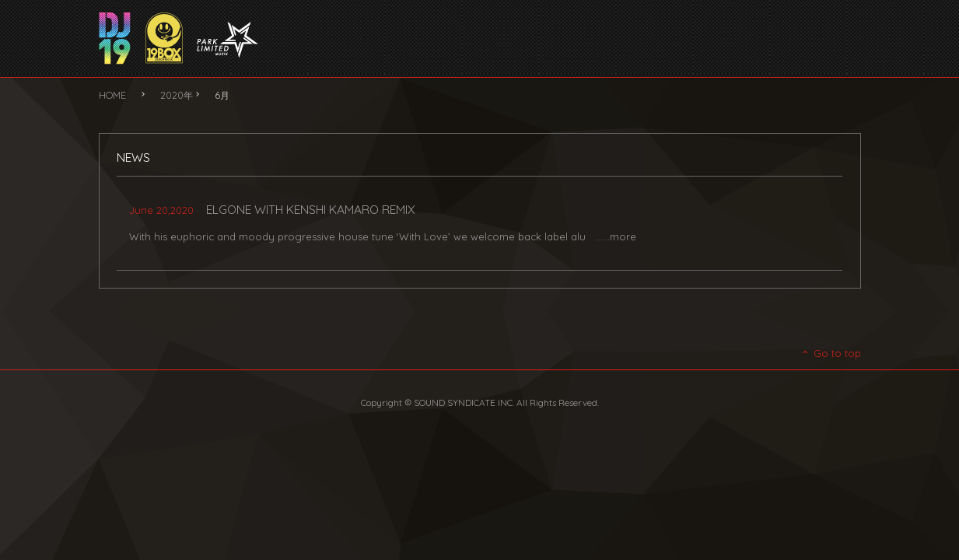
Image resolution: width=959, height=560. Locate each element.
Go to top (831, 353)
